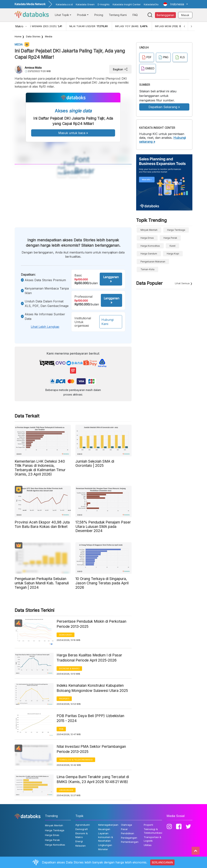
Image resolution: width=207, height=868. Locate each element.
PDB (61, 729)
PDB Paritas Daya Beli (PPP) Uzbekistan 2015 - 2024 (90, 718)
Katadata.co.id (64, 4)
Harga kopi (173, 254)
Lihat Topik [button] (62, 15)
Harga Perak (170, 238)
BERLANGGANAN (162, 862)
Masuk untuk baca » (73, 133)
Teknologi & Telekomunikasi (76, 760)
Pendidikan (128, 833)
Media (49, 36)
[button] (176, 4)
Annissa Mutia (33, 68)
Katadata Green (85, 4)
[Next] (191, 26)
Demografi (66, 635)
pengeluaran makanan (153, 262)
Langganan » (111, 279)
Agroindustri (83, 825)
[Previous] (184, 26)
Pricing (99, 15)
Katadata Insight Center (127, 4)
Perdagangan (129, 838)
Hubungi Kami (107, 322)
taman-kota (147, 269)
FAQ (135, 15)
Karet (173, 246)
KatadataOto (151, 4)
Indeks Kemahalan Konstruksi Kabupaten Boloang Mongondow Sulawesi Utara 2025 (92, 688)
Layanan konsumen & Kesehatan (106, 837)
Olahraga (126, 825)
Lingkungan (66, 790)
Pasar (124, 829)
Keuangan (104, 829)
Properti (64, 699)
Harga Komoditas (150, 246)
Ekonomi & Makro (69, 669)
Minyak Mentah (149, 230)
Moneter (103, 849)
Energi (79, 841)
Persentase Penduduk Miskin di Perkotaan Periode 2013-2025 (91, 624)
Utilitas (148, 845)
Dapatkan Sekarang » (164, 107)
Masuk (185, 15)
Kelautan (81, 846)
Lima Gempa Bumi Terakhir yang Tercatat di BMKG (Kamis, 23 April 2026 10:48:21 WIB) (93, 779)
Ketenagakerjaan (108, 825)
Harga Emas (147, 238)
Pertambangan (130, 842)
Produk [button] (82, 15)
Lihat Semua (182, 283)
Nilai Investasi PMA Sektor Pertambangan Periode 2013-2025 (91, 749)
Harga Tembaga (176, 230)
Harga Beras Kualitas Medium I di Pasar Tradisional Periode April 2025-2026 (89, 658)
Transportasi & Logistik (152, 839)
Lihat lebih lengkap (45, 327)
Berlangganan (165, 15)
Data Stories (33, 36)
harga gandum (149, 254)
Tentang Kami (118, 15)
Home (18, 36)
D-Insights (104, 4)
